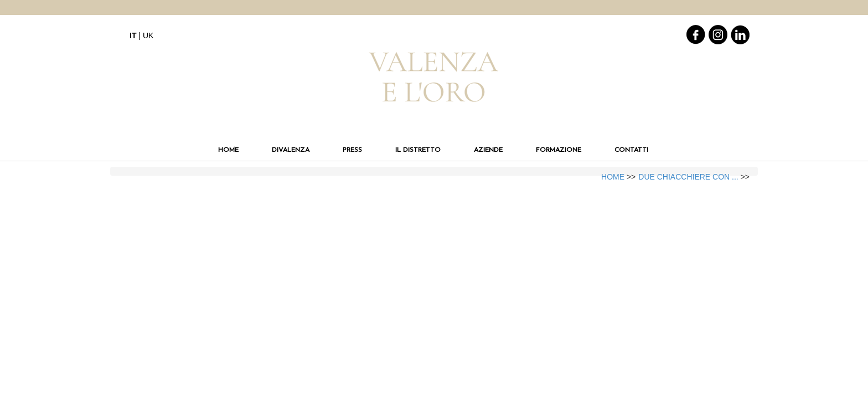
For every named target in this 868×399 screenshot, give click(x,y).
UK (148, 35)
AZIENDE (488, 150)
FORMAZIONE (559, 150)
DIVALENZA (291, 150)
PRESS (352, 150)
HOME (228, 150)
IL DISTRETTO (418, 150)
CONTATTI (631, 150)
